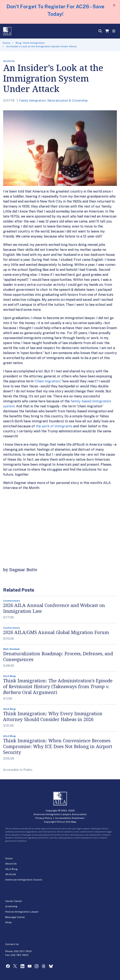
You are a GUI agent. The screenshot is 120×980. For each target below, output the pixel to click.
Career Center (14, 901)
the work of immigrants (54, 426)
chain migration (48, 381)
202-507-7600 (23, 951)
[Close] (114, 5)
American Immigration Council (24, 880)
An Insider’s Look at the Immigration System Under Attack (42, 46)
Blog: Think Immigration (30, 43)
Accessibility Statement (70, 818)
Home (6, 43)
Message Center (15, 917)
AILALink (11, 874)
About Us (11, 864)
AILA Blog (11, 869)
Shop (8, 922)
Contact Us (12, 944)
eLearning (11, 906)
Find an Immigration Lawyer (22, 912)
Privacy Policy (44, 818)
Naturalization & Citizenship (68, 101)
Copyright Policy (54, 822)
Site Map (71, 822)
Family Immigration (32, 101)
